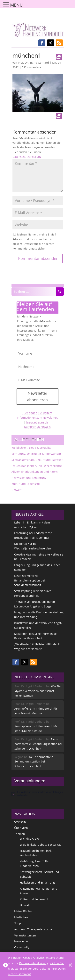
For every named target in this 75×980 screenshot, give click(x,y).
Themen (20, 834)
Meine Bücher (23, 911)
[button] (42, 43)
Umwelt (16, 490)
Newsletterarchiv (37, 422)
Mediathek (21, 917)
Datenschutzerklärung (27, 157)
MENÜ (16, 5)
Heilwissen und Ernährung (29, 478)
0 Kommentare (31, 67)
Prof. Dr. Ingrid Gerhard (33, 63)
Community (22, 947)
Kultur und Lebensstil (26, 484)
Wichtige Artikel (30, 839)
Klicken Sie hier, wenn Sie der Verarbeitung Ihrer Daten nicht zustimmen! (37, 969)
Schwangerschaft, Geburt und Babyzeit (37, 460)
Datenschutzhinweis (37, 427)
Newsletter (21, 941)
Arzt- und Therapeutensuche (33, 929)
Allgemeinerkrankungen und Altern (35, 472)
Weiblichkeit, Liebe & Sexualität (32, 448)
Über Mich (21, 828)
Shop (18, 923)
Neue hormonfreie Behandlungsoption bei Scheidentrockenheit (30, 580)
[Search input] (34, 292)
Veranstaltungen (25, 935)
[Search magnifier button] (60, 292)
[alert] (38, 794)
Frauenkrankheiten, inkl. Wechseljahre (37, 466)
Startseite (20, 822)
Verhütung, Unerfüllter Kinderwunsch (36, 454)
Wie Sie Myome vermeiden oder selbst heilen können (37, 691)
